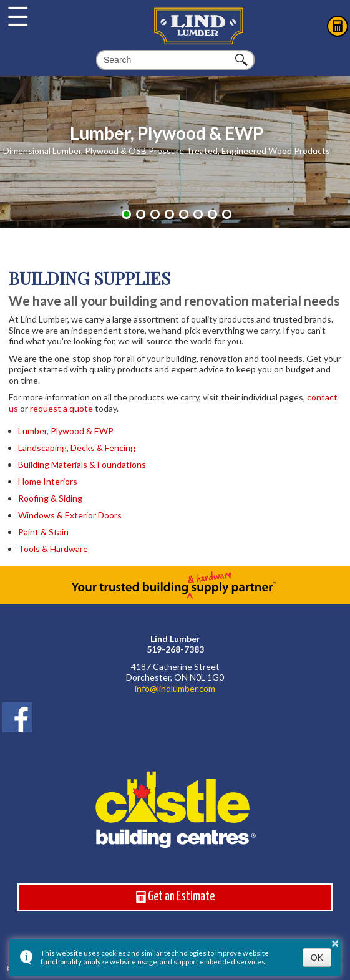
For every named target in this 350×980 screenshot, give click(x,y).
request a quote (61, 408)
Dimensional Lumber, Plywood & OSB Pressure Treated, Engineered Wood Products (167, 151)
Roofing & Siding (50, 498)
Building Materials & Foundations (82, 464)
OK (317, 958)
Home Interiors (48, 481)
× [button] (335, 943)
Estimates (338, 26)
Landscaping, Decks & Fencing (77, 448)
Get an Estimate (175, 897)
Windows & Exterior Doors (70, 515)
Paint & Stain (43, 532)
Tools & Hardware (53, 549)
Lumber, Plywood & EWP (167, 133)
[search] (168, 60)
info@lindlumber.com (175, 688)
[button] (126, 214)
